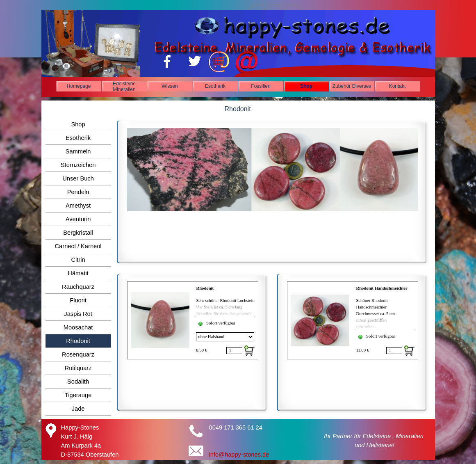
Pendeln (78, 192)
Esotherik (215, 86)
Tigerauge (78, 395)
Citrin (78, 260)
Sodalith (78, 382)
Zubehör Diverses (352, 86)
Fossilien (261, 86)
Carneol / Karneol (78, 246)
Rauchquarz (78, 287)
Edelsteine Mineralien (124, 87)
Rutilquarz (78, 368)
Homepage (79, 86)
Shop (306, 86)
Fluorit (78, 300)
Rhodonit (205, 288)
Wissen (170, 86)
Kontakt (397, 86)
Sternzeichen (78, 165)
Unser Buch (78, 178)
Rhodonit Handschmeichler (381, 288)
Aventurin (78, 219)
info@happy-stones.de (239, 455)
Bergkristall (78, 233)
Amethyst (78, 206)
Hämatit (78, 273)
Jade (78, 409)
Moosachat (78, 327)
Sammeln (78, 151)
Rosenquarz (78, 354)
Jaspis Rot (78, 314)
